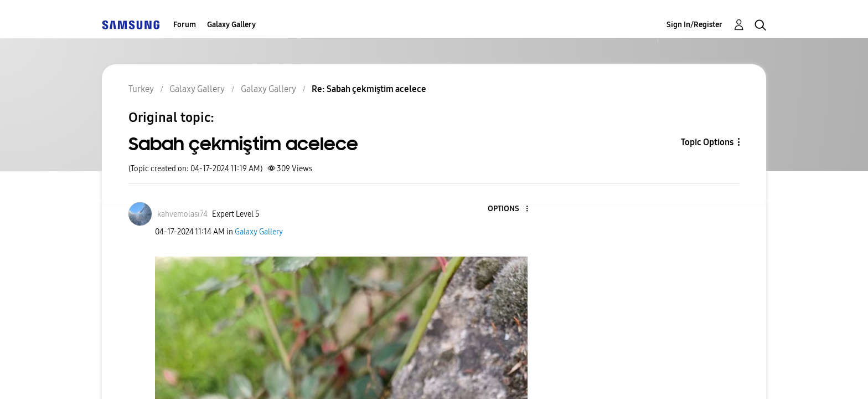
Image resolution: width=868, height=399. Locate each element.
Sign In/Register (694, 25)
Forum (185, 25)
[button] (509, 209)
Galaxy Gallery (231, 25)
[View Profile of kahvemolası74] (182, 214)
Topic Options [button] (707, 142)
